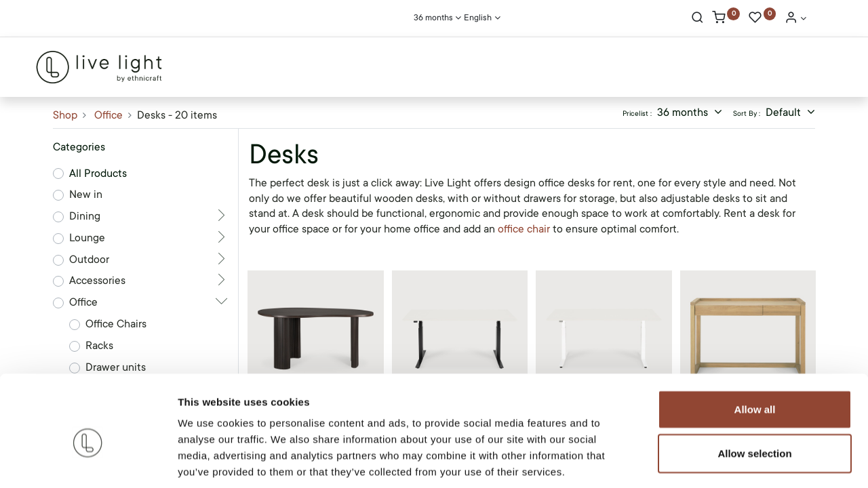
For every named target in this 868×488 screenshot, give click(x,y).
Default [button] (785, 113)
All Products (98, 174)
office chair (525, 229)
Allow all (755, 344)
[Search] (697, 19)
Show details (712, 461)
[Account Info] (795, 19)
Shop (65, 115)
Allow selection (754, 389)
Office (108, 115)
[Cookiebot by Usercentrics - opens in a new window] (88, 462)
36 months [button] (684, 113)
